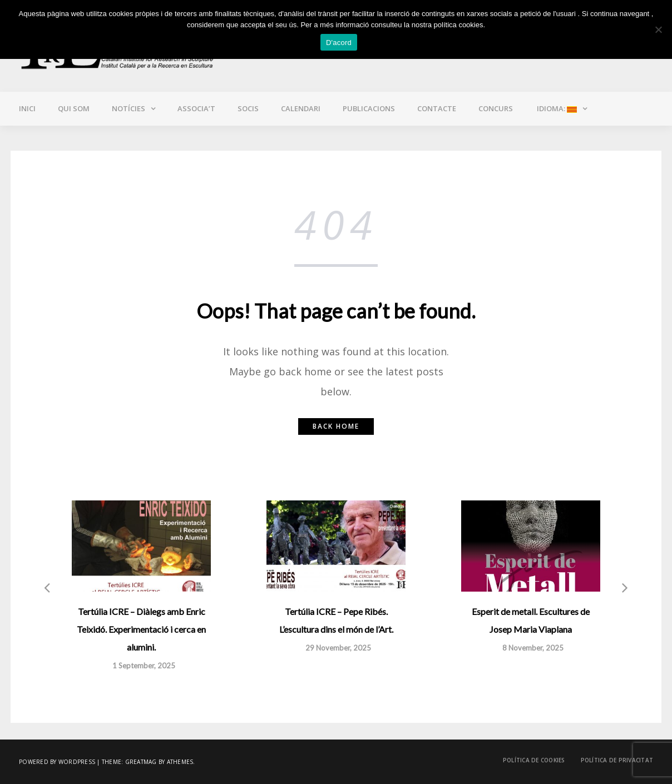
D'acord (339, 43)
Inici (27, 108)
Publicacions (369, 108)
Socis (248, 108)
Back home (336, 426)
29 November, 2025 (338, 648)
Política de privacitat (617, 760)
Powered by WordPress (57, 762)
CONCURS (496, 108)
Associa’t (196, 108)
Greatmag (141, 762)
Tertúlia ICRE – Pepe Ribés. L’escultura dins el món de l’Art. (336, 620)
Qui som (74, 108)
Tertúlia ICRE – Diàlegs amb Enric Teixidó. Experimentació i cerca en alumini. (141, 629)
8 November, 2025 (533, 648)
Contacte (437, 108)
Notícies (129, 108)
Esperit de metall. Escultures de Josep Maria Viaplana (531, 620)
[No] (658, 29)
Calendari (301, 108)
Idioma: (556, 108)
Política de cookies (534, 760)
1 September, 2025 (144, 666)
